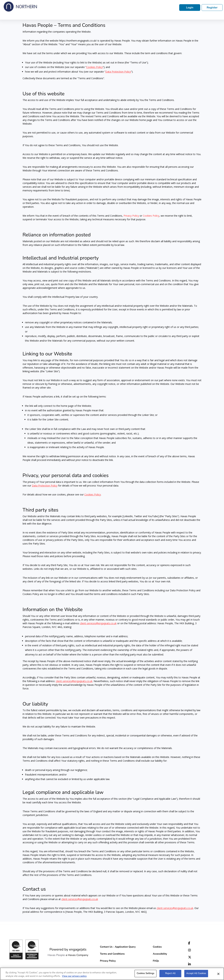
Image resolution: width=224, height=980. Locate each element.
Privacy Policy (131, 216)
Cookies (157, 947)
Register (212, 8)
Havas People (56, 955)
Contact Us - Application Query (118, 947)
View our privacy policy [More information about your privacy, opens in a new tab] (74, 976)
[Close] (218, 974)
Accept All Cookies (196, 973)
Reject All (170, 973)
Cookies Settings (146, 973)
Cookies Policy (151, 216)
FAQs (156, 961)
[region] (112, 974)
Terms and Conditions (112, 954)
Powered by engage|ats (68, 949)
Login (190, 8)
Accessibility (160, 954)
